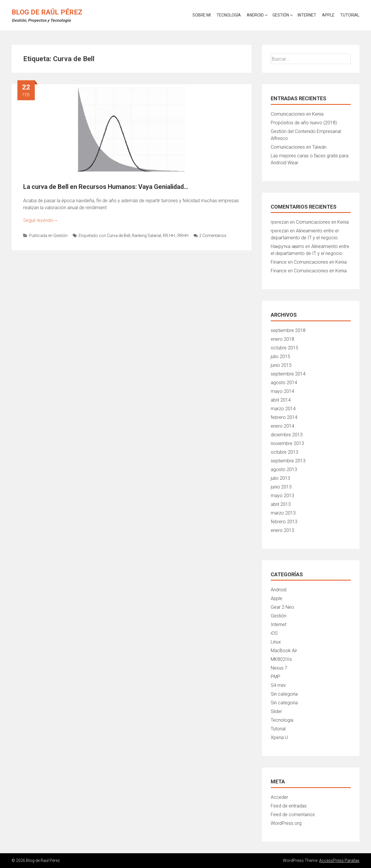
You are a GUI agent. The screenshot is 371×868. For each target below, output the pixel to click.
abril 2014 (281, 400)
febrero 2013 (284, 522)
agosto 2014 (284, 383)
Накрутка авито (287, 246)
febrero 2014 (284, 417)
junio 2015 (281, 365)
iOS (274, 633)
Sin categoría (284, 694)
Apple (328, 15)
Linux (276, 642)
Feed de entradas (289, 806)
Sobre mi (202, 15)
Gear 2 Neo (282, 607)
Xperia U (279, 737)
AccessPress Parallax (339, 860)
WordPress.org (286, 823)
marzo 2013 (283, 513)
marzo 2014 (283, 409)
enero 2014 (282, 426)
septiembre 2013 (288, 461)
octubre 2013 (284, 452)
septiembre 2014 (288, 374)
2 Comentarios (210, 236)
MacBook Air (284, 651)
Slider (276, 711)
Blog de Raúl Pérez (47, 12)
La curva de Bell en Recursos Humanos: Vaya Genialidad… (106, 187)
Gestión (281, 15)
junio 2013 (281, 487)
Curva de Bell (119, 236)
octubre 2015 (284, 348)
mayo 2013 (282, 496)
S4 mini (278, 685)
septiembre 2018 (288, 330)
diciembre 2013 (287, 435)
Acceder (279, 797)
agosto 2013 (284, 469)
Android (255, 15)
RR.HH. (169, 236)
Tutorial (350, 15)
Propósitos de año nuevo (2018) (304, 123)
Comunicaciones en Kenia (297, 114)
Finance (279, 262)
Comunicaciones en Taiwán (299, 147)
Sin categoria (284, 703)
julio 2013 (280, 478)
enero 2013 (282, 530)
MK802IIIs (281, 659)
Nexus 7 (279, 668)
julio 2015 (280, 356)
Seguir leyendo (41, 220)
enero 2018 (282, 339)
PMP (275, 677)
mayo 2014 (282, 391)
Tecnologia (229, 15)
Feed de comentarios (293, 815)
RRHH (183, 236)
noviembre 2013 (287, 443)
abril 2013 (281, 504)
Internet (307, 15)
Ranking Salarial (147, 236)
